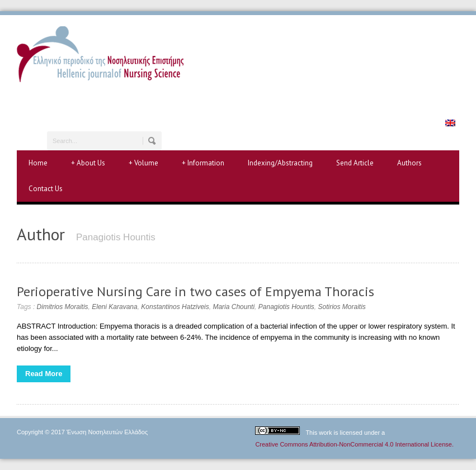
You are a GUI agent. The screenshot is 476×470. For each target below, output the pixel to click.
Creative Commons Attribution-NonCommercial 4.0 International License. (354, 444)
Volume (143, 163)
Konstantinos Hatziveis (175, 307)
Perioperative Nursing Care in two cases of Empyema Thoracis (195, 291)
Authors (409, 163)
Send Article (355, 163)
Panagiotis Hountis (286, 307)
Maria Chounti (234, 307)
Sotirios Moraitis (342, 307)
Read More (44, 374)
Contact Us (46, 189)
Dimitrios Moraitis (63, 307)
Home (38, 163)
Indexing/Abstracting (280, 163)
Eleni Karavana (114, 307)
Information (203, 163)
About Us (88, 163)
